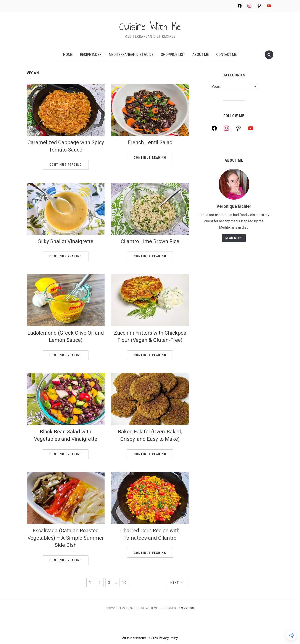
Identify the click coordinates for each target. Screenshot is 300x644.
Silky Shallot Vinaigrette (66, 241)
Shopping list (173, 54)
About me (201, 54)
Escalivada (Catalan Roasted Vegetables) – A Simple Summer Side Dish (66, 538)
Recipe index (91, 54)
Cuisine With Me (150, 27)
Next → (175, 583)
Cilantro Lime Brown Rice (150, 241)
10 (125, 582)
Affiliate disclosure (135, 638)
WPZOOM (188, 608)
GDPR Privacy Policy (164, 638)
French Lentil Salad (150, 142)
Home (68, 54)
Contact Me (227, 54)
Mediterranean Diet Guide (131, 54)
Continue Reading (66, 165)
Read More (234, 238)
